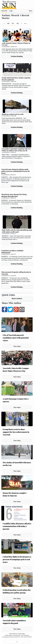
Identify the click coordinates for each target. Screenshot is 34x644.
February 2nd (13, 198)
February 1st (14, 234)
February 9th (14, 81)
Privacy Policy (21, 634)
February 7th (14, 152)
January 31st (13, 254)
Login (11, 11)
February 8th (14, 116)
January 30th (13, 276)
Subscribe (4, 11)
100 (8, 23)
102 (18, 23)
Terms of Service (13, 634)
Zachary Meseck (6, 47)
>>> (25, 23)
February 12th (14, 47)
